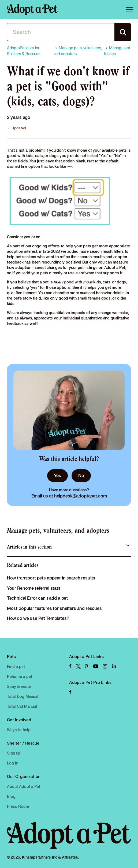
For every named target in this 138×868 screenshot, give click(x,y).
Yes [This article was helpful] (57, 476)
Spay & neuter (20, 687)
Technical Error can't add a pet (37, 598)
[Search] (61, 32)
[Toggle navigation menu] (128, 10)
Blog (11, 797)
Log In (13, 763)
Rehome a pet (20, 677)
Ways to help (19, 730)
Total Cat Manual (22, 707)
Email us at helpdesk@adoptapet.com (69, 496)
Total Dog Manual (23, 697)
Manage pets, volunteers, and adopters (58, 530)
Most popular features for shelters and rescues (54, 609)
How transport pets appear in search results (51, 578)
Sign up (14, 753)
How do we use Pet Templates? (38, 618)
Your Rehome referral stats (34, 588)
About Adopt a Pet (24, 787)
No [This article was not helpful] (81, 476)
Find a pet (16, 667)
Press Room (18, 807)
